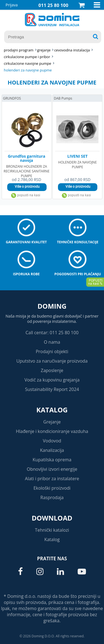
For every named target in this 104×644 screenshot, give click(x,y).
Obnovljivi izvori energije (52, 469)
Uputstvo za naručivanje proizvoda (52, 361)
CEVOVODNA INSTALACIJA (72, 50)
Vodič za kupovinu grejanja (52, 380)
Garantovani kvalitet (26, 242)
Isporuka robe (26, 274)
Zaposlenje (52, 370)
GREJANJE (44, 50)
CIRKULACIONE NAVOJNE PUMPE (28, 63)
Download (52, 518)
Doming (52, 306)
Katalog (52, 410)
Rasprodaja (52, 497)
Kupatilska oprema (52, 460)
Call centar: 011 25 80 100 (52, 333)
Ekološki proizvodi (52, 488)
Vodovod (52, 441)
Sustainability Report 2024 (52, 389)
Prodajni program (19, 50)
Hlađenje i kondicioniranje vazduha (52, 431)
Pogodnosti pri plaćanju (78, 274)
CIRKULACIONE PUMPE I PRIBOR (27, 57)
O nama (52, 342)
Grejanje (52, 422)
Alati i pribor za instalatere (52, 479)
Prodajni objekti (52, 351)
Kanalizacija (52, 450)
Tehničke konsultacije (78, 242)
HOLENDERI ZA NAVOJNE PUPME (28, 70)
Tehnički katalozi (52, 530)
